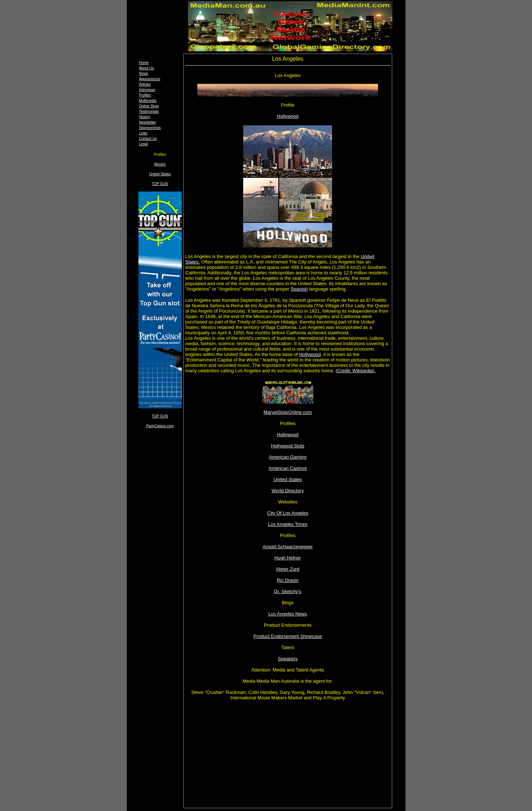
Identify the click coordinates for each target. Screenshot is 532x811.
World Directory (288, 491)
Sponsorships (150, 128)
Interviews (147, 90)
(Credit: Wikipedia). (356, 371)
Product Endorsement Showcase (288, 636)
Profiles (145, 95)
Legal (143, 144)
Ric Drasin (288, 580)
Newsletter (148, 122)
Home (144, 63)
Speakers (288, 659)
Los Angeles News (288, 614)
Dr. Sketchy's (288, 591)
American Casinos (288, 468)
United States (160, 174)
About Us (147, 68)
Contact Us (148, 139)
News (144, 74)
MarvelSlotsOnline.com (288, 412)
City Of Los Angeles (288, 513)
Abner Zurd (288, 569)
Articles (145, 84)
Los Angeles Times (288, 524)
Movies (160, 164)
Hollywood (288, 116)
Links (143, 133)
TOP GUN (160, 184)
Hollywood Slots (288, 446)
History (145, 117)
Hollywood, (311, 354)
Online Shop (149, 106)
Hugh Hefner (288, 558)
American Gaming (288, 457)
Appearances (150, 79)
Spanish (299, 289)
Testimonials (149, 111)
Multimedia (148, 101)
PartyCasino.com (160, 426)
